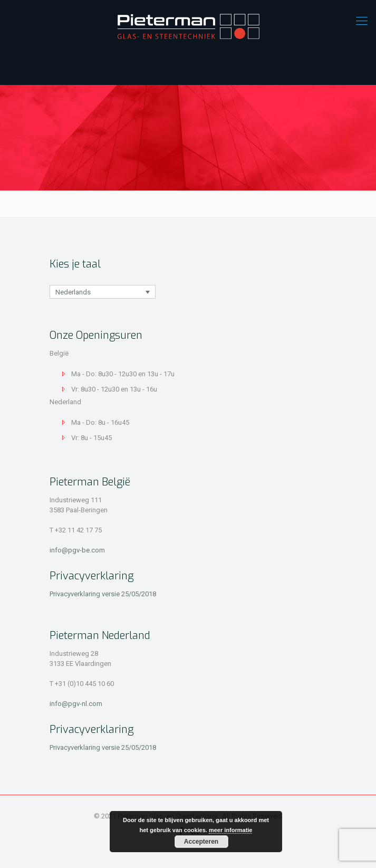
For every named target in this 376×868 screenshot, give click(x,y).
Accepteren (201, 842)
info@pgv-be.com (77, 550)
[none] (103, 292)
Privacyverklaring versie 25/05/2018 (103, 594)
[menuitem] (103, 292)
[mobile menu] (362, 21)
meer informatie (231, 830)
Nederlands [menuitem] (73, 292)
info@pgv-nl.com (76, 704)
